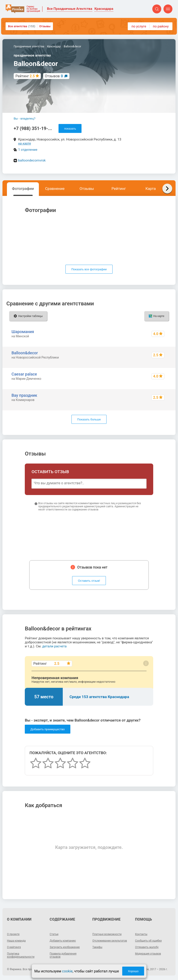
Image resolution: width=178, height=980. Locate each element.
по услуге (139, 26)
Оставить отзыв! (89, 581)
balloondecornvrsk (32, 160)
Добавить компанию (63, 941)
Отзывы (45, 26)
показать (70, 129)
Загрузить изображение (65, 947)
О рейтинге (14, 947)
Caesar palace (24, 374)
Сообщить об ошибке (148, 941)
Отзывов (54, 76)
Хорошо (133, 971)
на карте (25, 143)
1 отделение (28, 150)
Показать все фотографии (89, 269)
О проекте (13, 934)
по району (161, 26)
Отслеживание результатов (110, 941)
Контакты (141, 934)
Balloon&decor (25, 353)
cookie (67, 971)
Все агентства (22, 26)
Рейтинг (119, 189)
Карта (151, 189)
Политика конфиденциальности (21, 955)
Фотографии (23, 189)
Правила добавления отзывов (63, 955)
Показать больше (89, 419)
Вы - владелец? (24, 119)
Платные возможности (107, 934)
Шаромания (23, 332)
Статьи (54, 934)
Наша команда (16, 941)
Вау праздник (24, 395)
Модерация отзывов (148, 954)
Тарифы (97, 947)
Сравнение (55, 189)
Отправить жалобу (147, 947)
